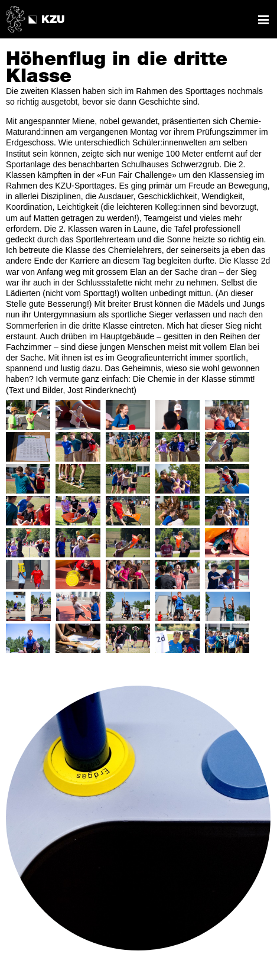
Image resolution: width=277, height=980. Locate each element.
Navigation (263, 20)
